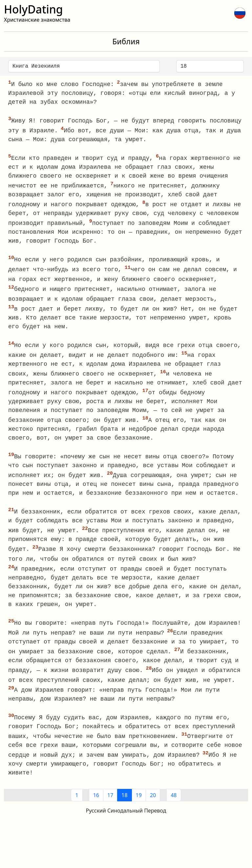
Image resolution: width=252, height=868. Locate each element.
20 (153, 806)
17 (110, 806)
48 (174, 806)
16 (96, 806)
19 (139, 806)
